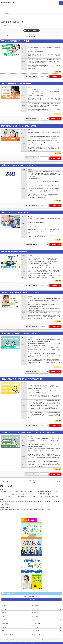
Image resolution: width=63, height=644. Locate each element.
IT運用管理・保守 (23, 496)
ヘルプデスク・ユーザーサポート (9, 496)
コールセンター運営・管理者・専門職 (42, 494)
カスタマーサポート (57, 492)
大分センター (36, 627)
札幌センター (5, 609)
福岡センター (5, 627)
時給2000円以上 (5, 504)
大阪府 (31, 510)
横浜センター (5, 616)
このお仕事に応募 (55, 76)
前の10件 (7, 36)
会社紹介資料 (36, 631)
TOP (2, 640)
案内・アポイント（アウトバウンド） (21, 494)
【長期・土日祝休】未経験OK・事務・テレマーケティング (21, 292)
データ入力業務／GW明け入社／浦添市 (14, 252)
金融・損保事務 (28, 492)
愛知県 (19, 510)
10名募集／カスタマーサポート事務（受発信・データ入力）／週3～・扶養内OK (28, 432)
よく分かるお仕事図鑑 (7, 634)
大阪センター (36, 620)
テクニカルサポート (6, 494)
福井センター (36, 616)
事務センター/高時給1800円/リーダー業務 (15, 41)
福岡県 (44, 510)
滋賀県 (23, 510)
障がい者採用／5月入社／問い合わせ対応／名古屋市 (19, 126)
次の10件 (56, 36)
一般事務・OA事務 (19, 492)
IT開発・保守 (31, 496)
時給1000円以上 (13, 502)
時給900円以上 (4, 502)
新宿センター (5, 613)
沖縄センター (5, 631)
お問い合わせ (44, 640)
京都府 (27, 510)
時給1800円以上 (58, 502)
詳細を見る (44, 76)
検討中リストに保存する (31, 76)
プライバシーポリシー (20, 640)
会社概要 (6, 640)
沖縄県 (48, 510)
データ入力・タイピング (7, 492)
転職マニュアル (36, 634)
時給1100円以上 (22, 502)
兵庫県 (36, 510)
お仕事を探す (31, 600)
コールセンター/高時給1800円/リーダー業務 (16, 84)
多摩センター (36, 613)
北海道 (2, 510)
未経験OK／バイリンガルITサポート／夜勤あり (17, 165)
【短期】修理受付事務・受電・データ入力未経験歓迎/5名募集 (22, 379)
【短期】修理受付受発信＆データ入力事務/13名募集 (19, 333)
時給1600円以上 (49, 502)
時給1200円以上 (31, 502)
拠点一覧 (4, 605)
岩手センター (36, 609)
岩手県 (6, 510)
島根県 (40, 510)
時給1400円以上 (40, 502)
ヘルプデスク (36, 605)
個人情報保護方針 (31, 640)
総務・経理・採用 (53, 496)
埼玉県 (10, 510)
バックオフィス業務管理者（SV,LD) (42, 492)
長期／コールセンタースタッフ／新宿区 (15, 212)
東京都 (15, 510)
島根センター (5, 624)
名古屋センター (6, 620)
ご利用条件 (12, 640)
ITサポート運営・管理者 (42, 496)
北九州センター (36, 624)
